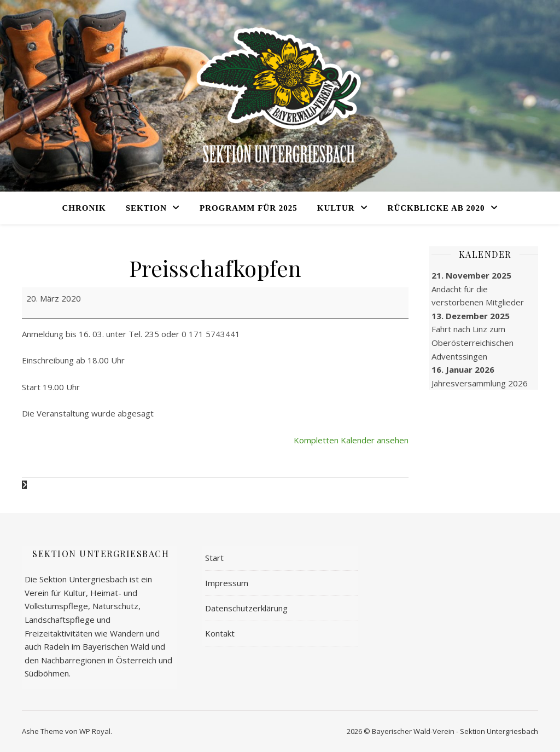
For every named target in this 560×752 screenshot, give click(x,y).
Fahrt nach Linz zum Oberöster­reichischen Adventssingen (472, 342)
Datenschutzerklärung (246, 608)
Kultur (336, 208)
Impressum (227, 583)
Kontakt (220, 633)
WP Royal (95, 731)
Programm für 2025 (249, 208)
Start (214, 558)
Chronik (84, 208)
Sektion (146, 208)
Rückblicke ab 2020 (436, 208)
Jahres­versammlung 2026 (480, 383)
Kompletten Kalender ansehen (351, 440)
